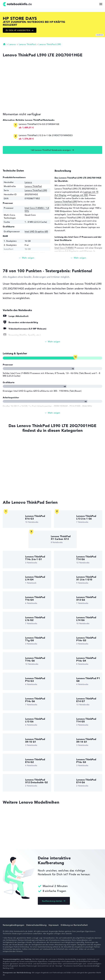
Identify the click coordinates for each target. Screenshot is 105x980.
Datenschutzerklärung (36, 925)
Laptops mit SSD (80, 195)
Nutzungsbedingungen (14, 925)
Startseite (4, 44)
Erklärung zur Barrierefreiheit (74, 925)
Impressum (54, 925)
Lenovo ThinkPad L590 (50, 44)
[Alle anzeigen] (53, 342)
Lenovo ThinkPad (27, 44)
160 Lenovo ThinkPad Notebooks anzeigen (51, 150)
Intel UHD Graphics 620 (36, 231)
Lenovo (12, 44)
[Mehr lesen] (27, 258)
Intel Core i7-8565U (64, 248)
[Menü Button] (101, 4)
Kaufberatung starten (52, 901)
